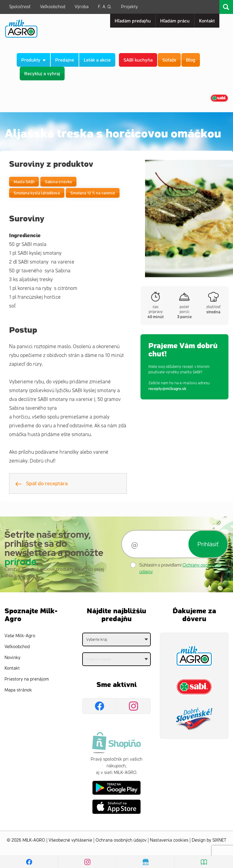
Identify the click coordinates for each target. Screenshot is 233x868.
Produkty (33, 60)
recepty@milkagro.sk (167, 388)
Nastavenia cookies (169, 840)
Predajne (65, 60)
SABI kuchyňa (138, 60)
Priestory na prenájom (27, 679)
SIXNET (219, 840)
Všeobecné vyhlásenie (70, 840)
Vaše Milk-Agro (20, 636)
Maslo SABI (24, 182)
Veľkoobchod (53, 7)
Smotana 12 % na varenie (93, 193)
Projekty (129, 7)
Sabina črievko (58, 182)
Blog (191, 60)
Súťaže (169, 60)
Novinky (12, 658)
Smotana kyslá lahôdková (37, 193)
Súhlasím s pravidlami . (180, 568)
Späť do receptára (42, 483)
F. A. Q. (105, 7)
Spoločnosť (20, 7)
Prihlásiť (208, 544)
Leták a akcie (97, 60)
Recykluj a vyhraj (42, 73)
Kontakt (12, 668)
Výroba (82, 7)
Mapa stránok (18, 690)
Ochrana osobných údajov (121, 840)
